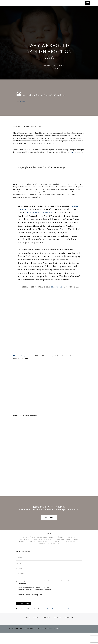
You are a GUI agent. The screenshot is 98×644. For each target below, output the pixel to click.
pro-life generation (59, 553)
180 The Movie (24, 547)
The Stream (56, 296)
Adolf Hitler (66, 547)
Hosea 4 (77, 154)
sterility (74, 553)
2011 (33, 547)
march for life (48, 551)
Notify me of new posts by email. (31, 606)
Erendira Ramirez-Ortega (53, 66)
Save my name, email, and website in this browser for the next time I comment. (46, 594)
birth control (50, 549)
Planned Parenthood (38, 553)
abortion (54, 547)
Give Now (70, 629)
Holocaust (25, 551)
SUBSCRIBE (49, 528)
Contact (58, 629)
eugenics (62, 549)
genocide (72, 549)
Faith (56, 69)
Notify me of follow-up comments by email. (35, 601)
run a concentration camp (39, 218)
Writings (47, 629)
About (36, 629)
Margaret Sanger (65, 551)
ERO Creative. (55, 640)
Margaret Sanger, (21, 365)
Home (27, 629)
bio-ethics (37, 549)
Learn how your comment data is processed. (64, 620)
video (42, 554)
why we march (52, 554)
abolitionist (42, 547)
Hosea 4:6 (23, 103)
